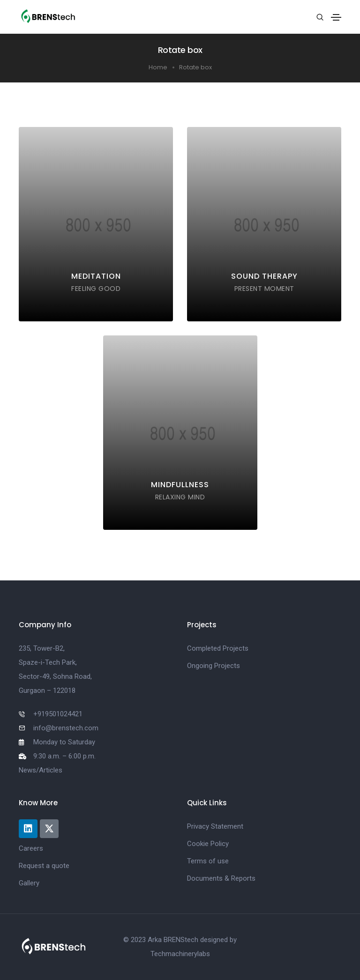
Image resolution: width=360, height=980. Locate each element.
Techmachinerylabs (180, 954)
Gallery (29, 883)
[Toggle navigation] (336, 17)
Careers (31, 848)
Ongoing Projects (214, 666)
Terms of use (208, 861)
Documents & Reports (221, 878)
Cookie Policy (208, 844)
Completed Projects (218, 648)
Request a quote (44, 866)
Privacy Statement (215, 826)
